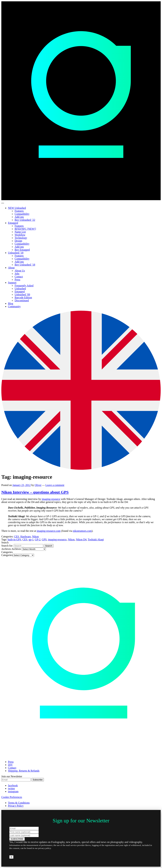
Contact (19, 277)
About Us (20, 271)
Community (14, 306)
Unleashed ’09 (22, 295)
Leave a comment (55, 485)
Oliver (38, 485)
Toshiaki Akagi (96, 539)
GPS (44, 539)
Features (19, 211)
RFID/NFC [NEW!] (25, 229)
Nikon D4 (81, 539)
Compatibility (22, 214)
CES (17, 537)
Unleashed (20, 289)
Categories (7, 555)
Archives (16, 549)
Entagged (13, 223)
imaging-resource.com (49, 531)
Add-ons (19, 217)
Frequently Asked (24, 286)
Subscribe (38, 780)
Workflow (20, 235)
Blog (11, 303)
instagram (13, 791)
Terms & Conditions (19, 803)
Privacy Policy (16, 806)
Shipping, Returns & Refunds (24, 771)
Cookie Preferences (12, 797)
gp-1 (31, 539)
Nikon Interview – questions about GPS (35, 492)
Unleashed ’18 (16, 253)
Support (12, 283)
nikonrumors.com (82, 531)
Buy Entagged (22, 250)
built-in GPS (14, 539)
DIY (10, 765)
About (11, 268)
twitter (11, 788)
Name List (20, 232)
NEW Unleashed (17, 208)
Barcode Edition (23, 297)
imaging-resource (51, 499)
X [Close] (11, 857)
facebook (13, 785)
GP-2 (38, 539)
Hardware (26, 537)
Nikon (35, 537)
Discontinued (22, 300)
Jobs (17, 274)
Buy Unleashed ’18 (25, 265)
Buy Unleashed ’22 (25, 220)
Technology (21, 238)
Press (17, 280)
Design (18, 241)
